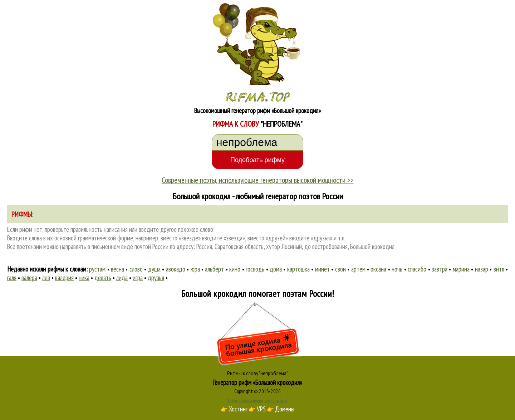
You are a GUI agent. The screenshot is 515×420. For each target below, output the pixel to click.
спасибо (417, 269)
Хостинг (238, 409)
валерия (64, 278)
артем (358, 269)
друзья (156, 278)
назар (482, 269)
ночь (397, 269)
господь (255, 269)
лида (122, 278)
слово (136, 269)
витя (499, 269)
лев (46, 278)
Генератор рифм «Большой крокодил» (258, 382)
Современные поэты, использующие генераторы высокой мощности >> (258, 180)
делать (103, 278)
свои (340, 269)
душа (154, 269)
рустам (97, 269)
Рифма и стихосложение (245, 400)
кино (235, 269)
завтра (440, 269)
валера (29, 278)
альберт (214, 269)
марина (461, 269)
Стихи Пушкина (276, 400)
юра (195, 269)
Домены (285, 409)
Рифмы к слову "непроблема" (257, 373)
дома (276, 269)
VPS (261, 409)
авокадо (176, 269)
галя (12, 278)
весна (117, 269)
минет (322, 269)
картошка (298, 269)
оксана (378, 269)
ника (84, 278)
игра (138, 278)
